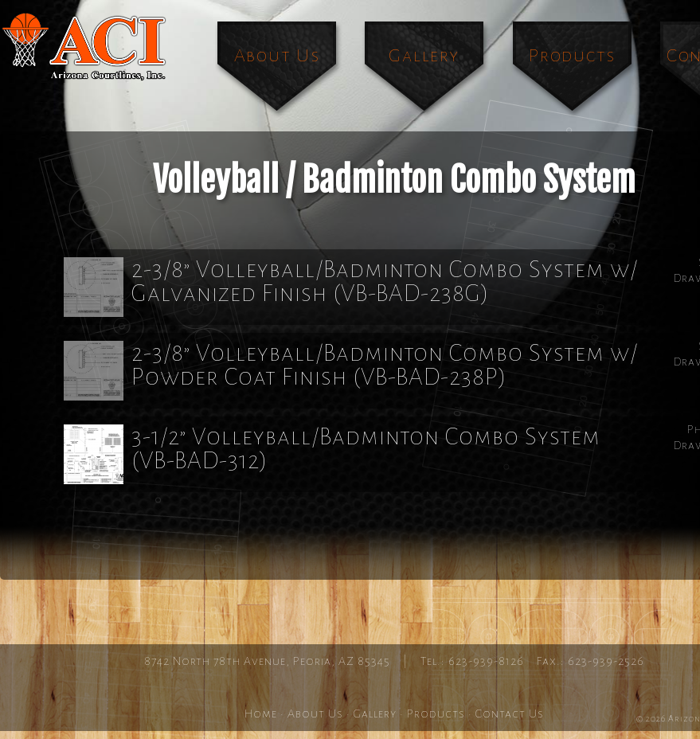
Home (261, 714)
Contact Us (510, 714)
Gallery (424, 55)
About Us (277, 55)
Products (572, 55)
